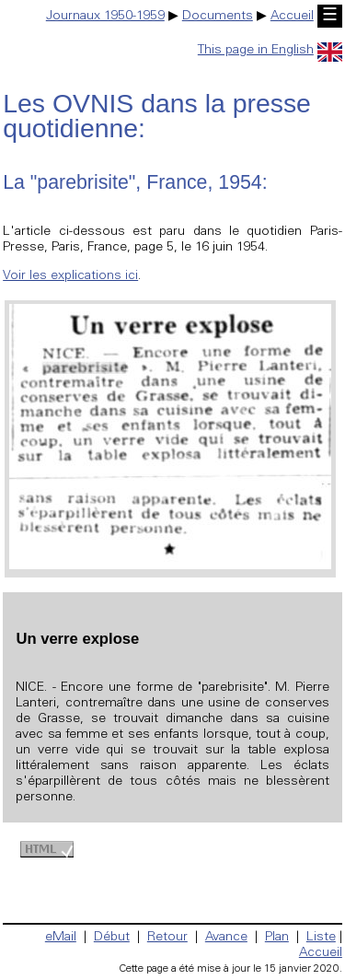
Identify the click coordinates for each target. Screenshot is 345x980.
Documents (218, 17)
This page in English (270, 51)
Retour (167, 938)
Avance (226, 938)
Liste (321, 938)
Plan (277, 938)
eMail (61, 938)
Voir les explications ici (70, 276)
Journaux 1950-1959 (105, 17)
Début (112, 938)
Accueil (292, 17)
